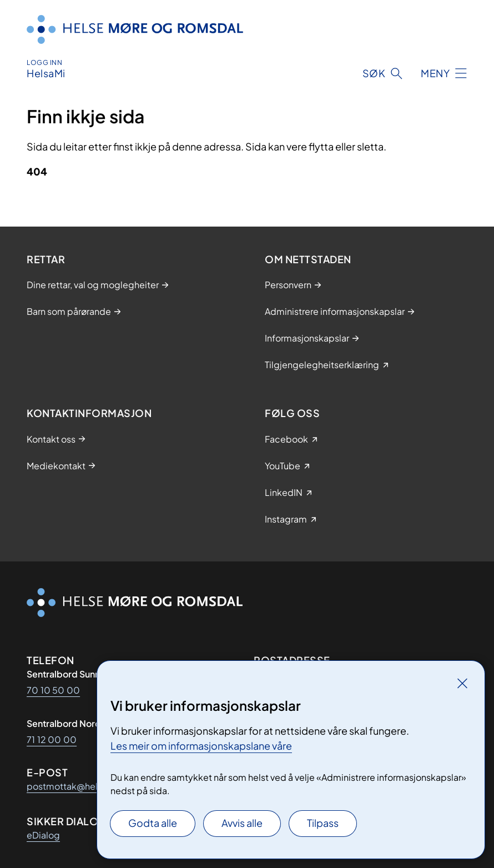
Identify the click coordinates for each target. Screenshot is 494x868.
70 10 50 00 (53, 690)
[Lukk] (462, 683)
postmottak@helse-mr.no (81, 786)
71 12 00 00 (52, 739)
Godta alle (153, 823)
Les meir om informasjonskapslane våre (201, 746)
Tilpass (323, 823)
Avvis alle (242, 823)
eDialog (43, 835)
